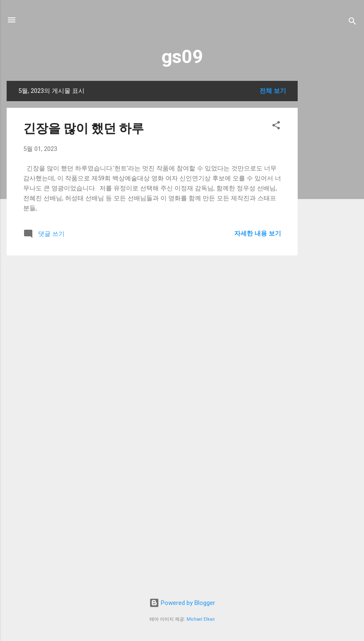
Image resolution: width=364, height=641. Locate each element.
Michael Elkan (201, 619)
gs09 (182, 57)
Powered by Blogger (182, 603)
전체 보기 (273, 91)
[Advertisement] (331, 205)
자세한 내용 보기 (258, 233)
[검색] (352, 23)
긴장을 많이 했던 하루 (84, 128)
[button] (276, 127)
